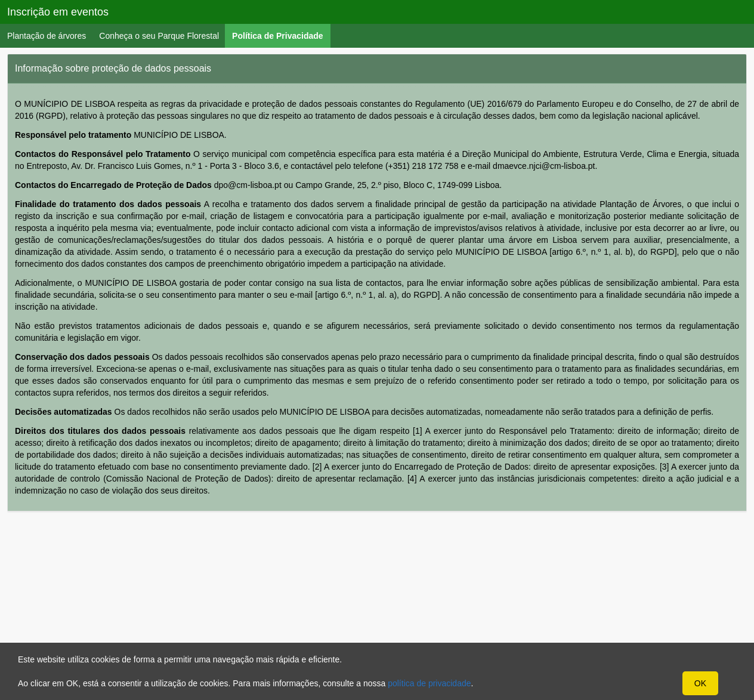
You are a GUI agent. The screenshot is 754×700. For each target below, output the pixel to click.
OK (700, 683)
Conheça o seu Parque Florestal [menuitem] (159, 36)
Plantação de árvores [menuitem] (47, 36)
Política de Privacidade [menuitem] (281, 36)
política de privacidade (429, 683)
